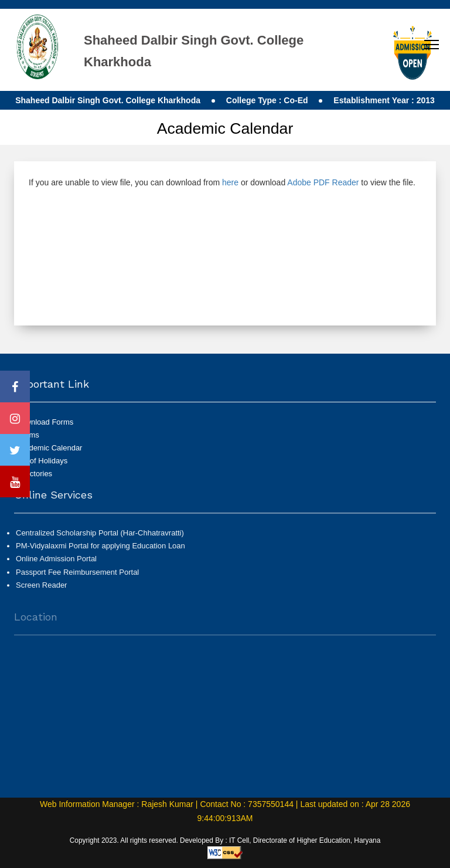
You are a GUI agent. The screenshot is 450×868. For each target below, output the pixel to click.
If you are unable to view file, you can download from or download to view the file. (222, 182)
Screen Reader (41, 590)
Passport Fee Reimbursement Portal (77, 577)
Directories (34, 474)
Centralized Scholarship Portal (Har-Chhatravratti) (100, 538)
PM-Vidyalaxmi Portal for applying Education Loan (100, 551)
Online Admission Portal (56, 564)
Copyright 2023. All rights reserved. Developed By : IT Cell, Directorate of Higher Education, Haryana (225, 840)
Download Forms (45, 422)
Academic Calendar (49, 448)
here (230, 182)
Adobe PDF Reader (323, 182)
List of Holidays (42, 461)
